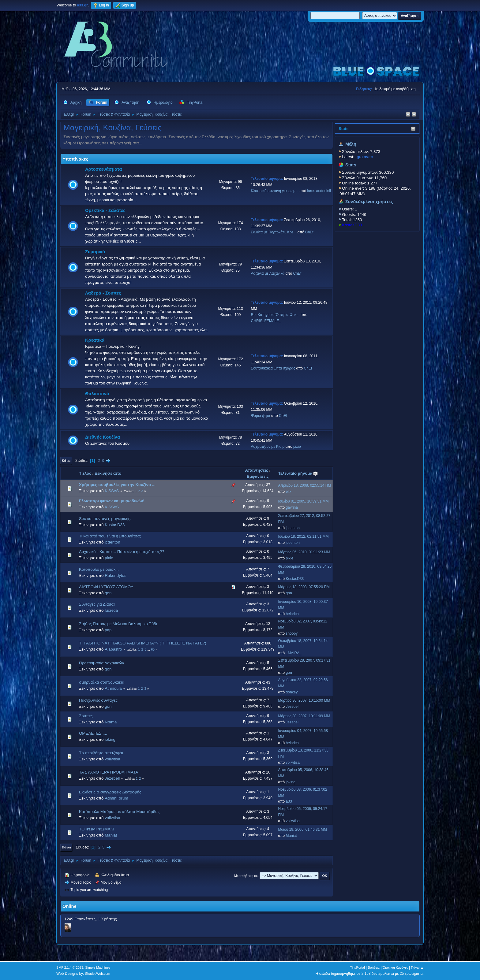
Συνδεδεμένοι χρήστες (369, 202)
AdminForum (116, 798)
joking (110, 739)
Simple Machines (98, 967)
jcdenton (293, 528)
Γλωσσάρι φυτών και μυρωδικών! (112, 501)
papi (109, 630)
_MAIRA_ (294, 653)
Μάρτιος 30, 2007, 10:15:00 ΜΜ (304, 700)
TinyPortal (358, 967)
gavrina (292, 507)
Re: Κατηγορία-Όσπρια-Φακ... (275, 315)
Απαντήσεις (256, 470)
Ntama (111, 722)
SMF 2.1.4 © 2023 (70, 967)
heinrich (292, 614)
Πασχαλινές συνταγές (98, 700)
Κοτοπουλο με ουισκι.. (99, 569)
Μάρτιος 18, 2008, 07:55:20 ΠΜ (304, 587)
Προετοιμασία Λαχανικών (101, 663)
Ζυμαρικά (95, 252)
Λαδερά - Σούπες (103, 293)
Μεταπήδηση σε (246, 875)
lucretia (111, 610)
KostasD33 (352, 225)
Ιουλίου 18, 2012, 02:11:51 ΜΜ (303, 536)
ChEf (309, 232)
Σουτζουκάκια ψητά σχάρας (273, 368)
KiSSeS (112, 491)
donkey (292, 692)
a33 (289, 801)
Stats (344, 129)
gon (108, 593)
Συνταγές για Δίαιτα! (97, 604)
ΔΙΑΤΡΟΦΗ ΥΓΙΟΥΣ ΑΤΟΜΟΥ (106, 587)
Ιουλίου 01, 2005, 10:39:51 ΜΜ (303, 501)
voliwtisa (112, 759)
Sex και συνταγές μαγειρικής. (105, 519)
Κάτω (66, 461)
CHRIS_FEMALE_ (266, 321)
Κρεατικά (95, 340)
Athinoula (113, 688)
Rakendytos (115, 575)
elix (289, 492)
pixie (297, 447)
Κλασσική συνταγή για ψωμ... (275, 191)
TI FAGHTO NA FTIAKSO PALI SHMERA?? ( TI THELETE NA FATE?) (143, 643)
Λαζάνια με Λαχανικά (268, 273)
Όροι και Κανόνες (395, 967)
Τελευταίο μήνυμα (298, 473)
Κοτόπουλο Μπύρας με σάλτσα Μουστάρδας (119, 812)
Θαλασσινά (97, 394)
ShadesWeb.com (98, 974)
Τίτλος (85, 473)
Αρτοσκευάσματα (103, 169)
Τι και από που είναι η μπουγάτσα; (110, 536)
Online (69, 906)
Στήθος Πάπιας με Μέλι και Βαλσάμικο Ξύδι (118, 624)
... (149, 650)
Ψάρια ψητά (261, 416)
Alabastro (113, 649)
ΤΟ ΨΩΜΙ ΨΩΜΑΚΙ (97, 829)
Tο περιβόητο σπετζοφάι (101, 753)
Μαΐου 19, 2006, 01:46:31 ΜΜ (302, 830)
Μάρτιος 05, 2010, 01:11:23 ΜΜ (304, 552)
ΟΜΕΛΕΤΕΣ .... (93, 733)
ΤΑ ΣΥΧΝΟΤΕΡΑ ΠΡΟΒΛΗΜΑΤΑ (109, 772)
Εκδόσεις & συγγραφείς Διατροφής (110, 792)
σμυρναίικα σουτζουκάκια (102, 682)
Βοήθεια (374, 967)
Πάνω (66, 847)
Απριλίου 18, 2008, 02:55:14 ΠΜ (304, 485)
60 (153, 650)
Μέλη (351, 144)
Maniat (111, 835)
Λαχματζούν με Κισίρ (268, 447)
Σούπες (86, 716)
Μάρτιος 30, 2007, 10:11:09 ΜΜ (304, 716)
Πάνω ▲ (418, 967)
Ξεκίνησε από (108, 473)
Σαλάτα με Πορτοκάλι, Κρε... (274, 232)
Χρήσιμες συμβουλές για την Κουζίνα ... (117, 485)
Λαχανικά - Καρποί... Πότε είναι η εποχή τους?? (122, 552)
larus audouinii (319, 191)
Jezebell (293, 707)
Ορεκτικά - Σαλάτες (105, 210)
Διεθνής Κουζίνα (103, 437)
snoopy (292, 633)
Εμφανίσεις (258, 476)
